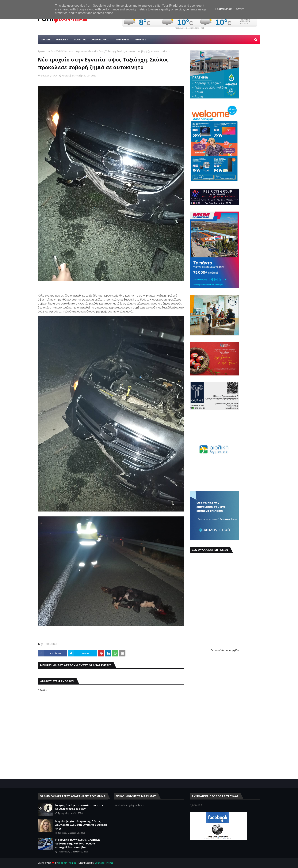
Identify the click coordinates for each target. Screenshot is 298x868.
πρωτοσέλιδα (219, 650)
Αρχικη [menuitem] (45, 39)
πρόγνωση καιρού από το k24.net (190, 28)
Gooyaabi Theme (104, 863)
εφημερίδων (234, 650)
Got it (240, 9)
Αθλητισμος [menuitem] (100, 39)
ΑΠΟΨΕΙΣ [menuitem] (140, 39)
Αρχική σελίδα (46, 51)
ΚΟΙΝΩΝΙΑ (61, 51)
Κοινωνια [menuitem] (62, 39)
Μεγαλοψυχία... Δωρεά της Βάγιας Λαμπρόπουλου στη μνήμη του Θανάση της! (81, 825)
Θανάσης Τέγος (49, 76)
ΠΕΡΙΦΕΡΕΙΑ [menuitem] (122, 39)
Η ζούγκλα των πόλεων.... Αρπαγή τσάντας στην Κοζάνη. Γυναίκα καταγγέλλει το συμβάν (78, 843)
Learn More (223, 9)
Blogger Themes (67, 863)
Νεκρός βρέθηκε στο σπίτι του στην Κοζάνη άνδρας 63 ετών (79, 807)
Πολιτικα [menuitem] (80, 39)
